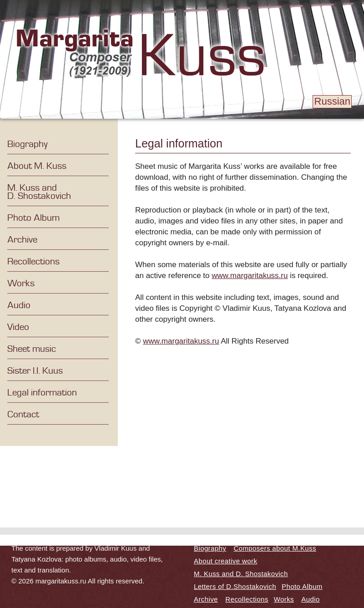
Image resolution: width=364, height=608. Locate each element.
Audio (19, 305)
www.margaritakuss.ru (250, 276)
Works (21, 284)
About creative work (225, 561)
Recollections (33, 262)
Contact (23, 415)
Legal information (42, 393)
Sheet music (32, 349)
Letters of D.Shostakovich (235, 586)
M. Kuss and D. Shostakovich (39, 192)
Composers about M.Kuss (275, 548)
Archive (22, 240)
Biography (28, 144)
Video (18, 327)
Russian (332, 101)
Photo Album (33, 218)
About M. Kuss (37, 166)
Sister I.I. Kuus (35, 371)
